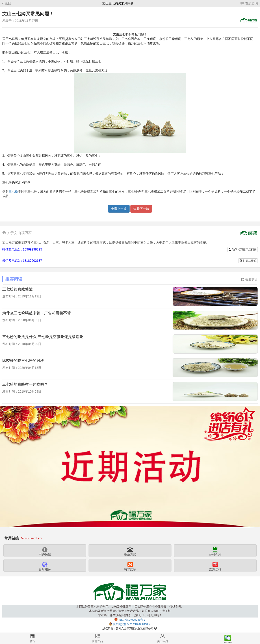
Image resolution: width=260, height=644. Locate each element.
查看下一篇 (141, 209)
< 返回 (7, 3)
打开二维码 (248, 261)
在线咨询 (249, 3)
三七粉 (13, 191)
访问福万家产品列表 (243, 250)
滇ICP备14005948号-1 (132, 620)
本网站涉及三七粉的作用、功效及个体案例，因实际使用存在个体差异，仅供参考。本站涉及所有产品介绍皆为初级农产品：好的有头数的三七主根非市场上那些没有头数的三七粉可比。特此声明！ (130, 611)
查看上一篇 (119, 209)
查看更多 (249, 280)
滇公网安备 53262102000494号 (132, 624)
